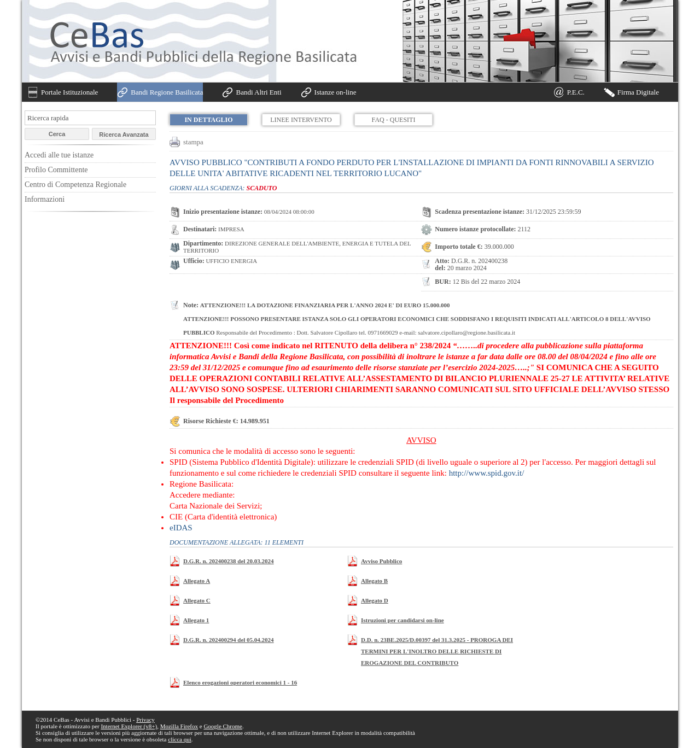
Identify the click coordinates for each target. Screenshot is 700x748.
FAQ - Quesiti (394, 120)
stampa (193, 142)
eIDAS (181, 528)
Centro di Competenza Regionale (75, 185)
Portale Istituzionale (69, 92)
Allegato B (374, 581)
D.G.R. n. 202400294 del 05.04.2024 (229, 640)
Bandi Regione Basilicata (167, 92)
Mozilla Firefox (179, 726)
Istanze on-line (336, 92)
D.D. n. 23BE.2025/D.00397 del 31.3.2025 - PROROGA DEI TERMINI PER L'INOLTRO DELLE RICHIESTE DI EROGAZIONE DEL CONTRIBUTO (437, 651)
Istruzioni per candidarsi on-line (402, 620)
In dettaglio (208, 120)
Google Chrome (223, 726)
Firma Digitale (638, 92)
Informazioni (45, 199)
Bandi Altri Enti (258, 92)
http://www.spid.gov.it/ (487, 473)
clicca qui (179, 739)
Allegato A (197, 581)
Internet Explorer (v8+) (129, 726)
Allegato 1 (196, 620)
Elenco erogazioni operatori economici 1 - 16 (240, 682)
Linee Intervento (301, 120)
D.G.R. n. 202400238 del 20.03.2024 (229, 561)
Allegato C (197, 600)
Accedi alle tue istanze (59, 155)
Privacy (145, 720)
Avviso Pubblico (381, 561)
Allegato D (375, 600)
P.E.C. (576, 92)
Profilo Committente (56, 170)
